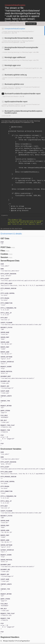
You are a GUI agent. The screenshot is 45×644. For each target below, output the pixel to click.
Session (4, 257)
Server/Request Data (10, 261)
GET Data (5, 238)
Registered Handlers (10, 638)
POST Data (6, 247)
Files (3, 251)
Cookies (4, 254)
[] (7, 439)
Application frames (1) (16, 24)
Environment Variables (11, 450)
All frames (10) (31, 24)
